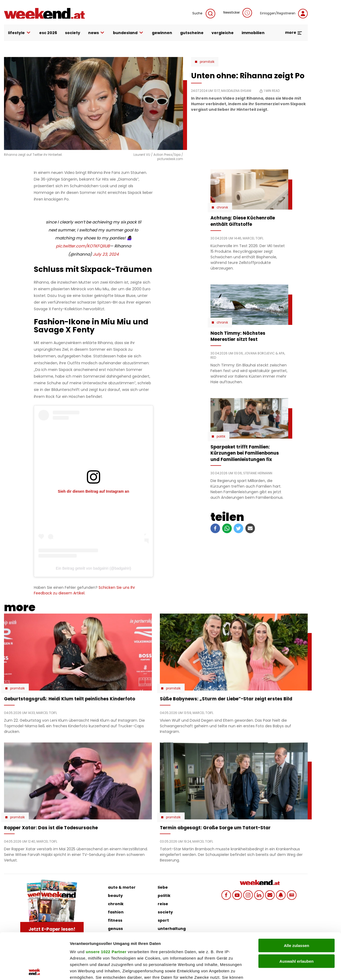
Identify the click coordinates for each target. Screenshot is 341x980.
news (97, 33)
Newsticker (238, 13)
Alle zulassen (296, 898)
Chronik (222, 207)
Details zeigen (283, 969)
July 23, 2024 (106, 254)
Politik (221, 436)
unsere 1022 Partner (106, 904)
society (73, 33)
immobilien (253, 33)
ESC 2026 (48, 33)
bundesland (128, 33)
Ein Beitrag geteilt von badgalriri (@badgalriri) (94, 568)
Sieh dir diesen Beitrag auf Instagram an (94, 491)
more (294, 32)
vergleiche (223, 33)
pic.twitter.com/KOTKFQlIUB (83, 246)
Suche (204, 14)
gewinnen (162, 33)
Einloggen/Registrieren (284, 14)
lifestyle (20, 33)
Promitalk (207, 62)
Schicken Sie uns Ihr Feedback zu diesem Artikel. (84, 590)
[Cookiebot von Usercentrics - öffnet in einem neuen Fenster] (34, 970)
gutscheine (192, 33)
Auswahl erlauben (297, 913)
